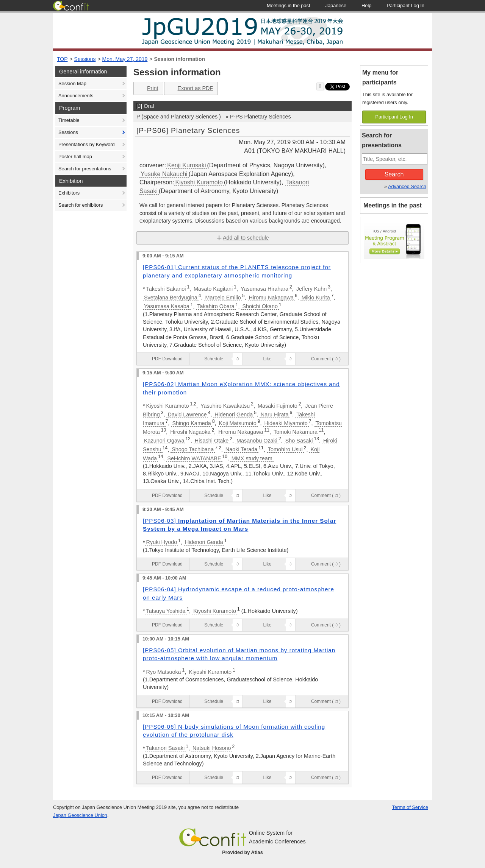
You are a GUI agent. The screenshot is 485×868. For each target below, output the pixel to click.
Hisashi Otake (212, 441)
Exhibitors (69, 193)
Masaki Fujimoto (278, 406)
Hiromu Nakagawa (271, 298)
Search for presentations (85, 169)
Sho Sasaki (299, 441)
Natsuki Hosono (212, 748)
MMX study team (252, 458)
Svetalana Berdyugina (171, 298)
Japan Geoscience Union (80, 815)
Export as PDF (190, 88)
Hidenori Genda (234, 415)
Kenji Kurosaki (186, 165)
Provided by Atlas (242, 852)
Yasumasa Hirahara (264, 289)
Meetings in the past (393, 205)
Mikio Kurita (316, 298)
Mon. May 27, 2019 (125, 59)
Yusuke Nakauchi (164, 174)
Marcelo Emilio (223, 298)
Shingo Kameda (191, 423)
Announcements (76, 96)
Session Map (72, 83)
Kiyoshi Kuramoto (199, 182)
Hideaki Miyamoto (286, 423)
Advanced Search (407, 186)
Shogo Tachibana (193, 449)
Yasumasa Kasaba (167, 306)
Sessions (85, 59)
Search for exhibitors (81, 205)
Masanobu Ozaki (257, 441)
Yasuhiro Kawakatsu (225, 406)
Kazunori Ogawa (164, 441)
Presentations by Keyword (87, 144)
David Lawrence (187, 415)
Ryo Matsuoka (164, 672)
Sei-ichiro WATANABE (194, 458)
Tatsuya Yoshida (166, 611)
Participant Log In (394, 117)
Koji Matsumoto (238, 423)
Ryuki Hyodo (162, 542)
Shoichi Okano (260, 306)
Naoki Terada (242, 449)
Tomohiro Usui (285, 449)
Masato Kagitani (213, 289)
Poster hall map (75, 157)
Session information (179, 59)
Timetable (69, 120)
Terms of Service (410, 807)
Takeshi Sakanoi (166, 289)
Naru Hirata (275, 415)
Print (148, 88)
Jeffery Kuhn (312, 289)
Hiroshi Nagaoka (190, 432)
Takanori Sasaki (166, 748)
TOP (62, 59)
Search (394, 174)
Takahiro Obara (216, 306)
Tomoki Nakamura (296, 432)
